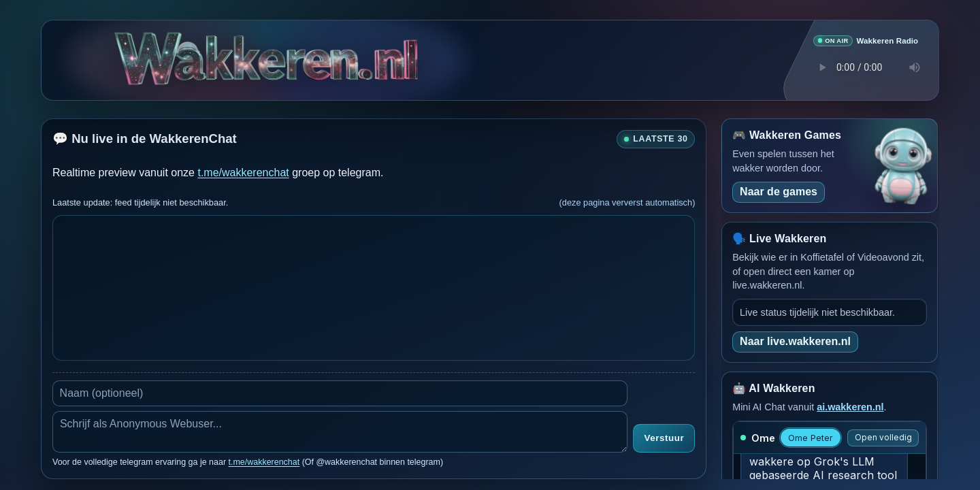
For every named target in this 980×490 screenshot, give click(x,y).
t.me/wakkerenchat (243, 172)
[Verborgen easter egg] (189, 50)
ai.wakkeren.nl (850, 406)
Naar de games (779, 191)
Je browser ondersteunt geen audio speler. (866, 67)
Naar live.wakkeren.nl (795, 341)
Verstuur (664, 438)
